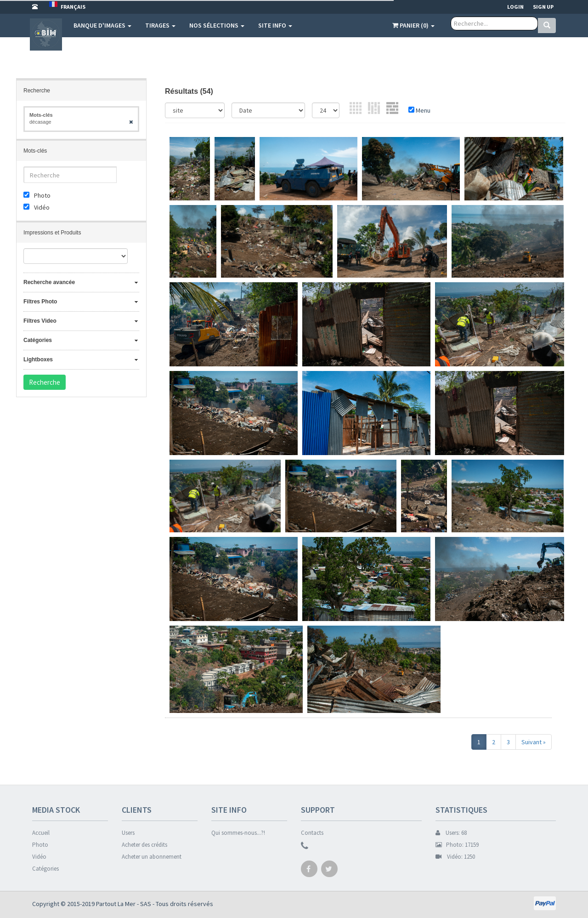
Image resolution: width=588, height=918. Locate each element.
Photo (40, 845)
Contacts (312, 833)
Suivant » (534, 742)
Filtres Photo (40, 302)
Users (128, 833)
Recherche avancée (49, 282)
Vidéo (39, 857)
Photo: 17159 (457, 845)
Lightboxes (38, 359)
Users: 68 (451, 833)
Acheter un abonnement (152, 857)
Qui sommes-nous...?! (238, 833)
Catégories (38, 340)
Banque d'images (102, 25)
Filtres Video (40, 321)
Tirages (160, 25)
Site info (275, 25)
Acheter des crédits (144, 845)
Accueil (41, 833)
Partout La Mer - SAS (124, 904)
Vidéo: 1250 (455, 857)
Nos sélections (217, 25)
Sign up (543, 7)
